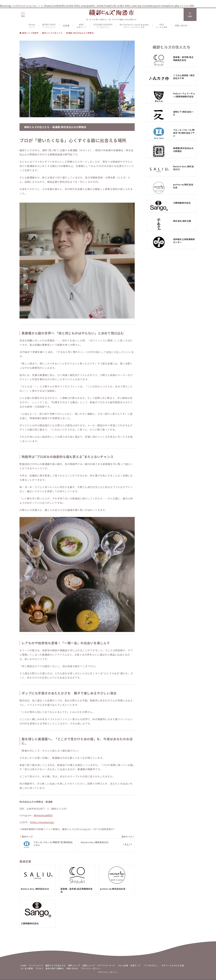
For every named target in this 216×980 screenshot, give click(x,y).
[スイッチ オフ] (190, 15)
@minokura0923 (43, 815)
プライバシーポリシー (108, 972)
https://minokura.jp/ (42, 822)
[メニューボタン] (23, 15)
